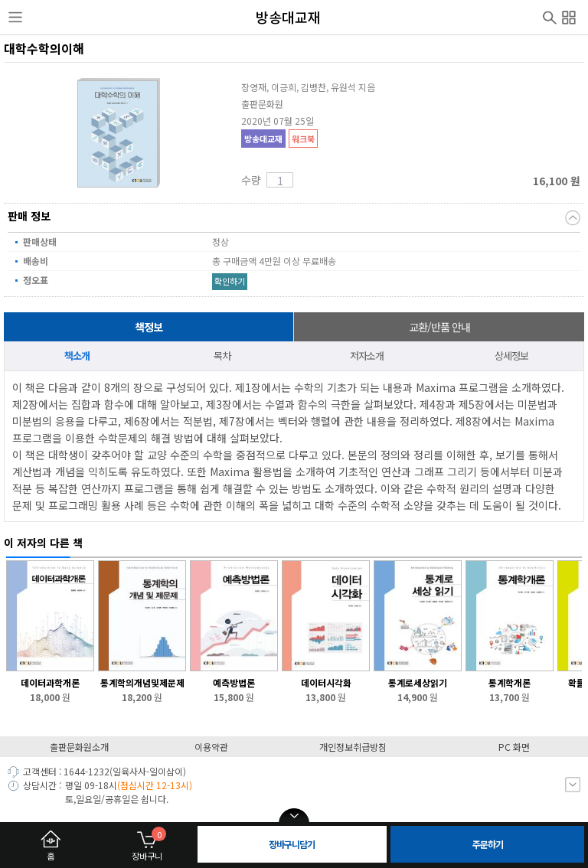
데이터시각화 (326, 682)
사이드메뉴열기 (15, 18)
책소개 (77, 356)
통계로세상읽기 (418, 682)
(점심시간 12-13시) (155, 785)
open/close (294, 816)
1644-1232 (87, 771)
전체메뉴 (569, 15)
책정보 (149, 327)
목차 (222, 356)
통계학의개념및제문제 (142, 682)
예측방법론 (234, 682)
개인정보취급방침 (353, 747)
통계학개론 (510, 682)
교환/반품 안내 (439, 327)
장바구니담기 (292, 844)
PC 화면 (514, 747)
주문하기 (488, 844)
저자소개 (367, 356)
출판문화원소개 (79, 747)
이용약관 (211, 747)
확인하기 (230, 281)
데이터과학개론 (50, 682)
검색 (550, 16)
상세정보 (511, 356)
